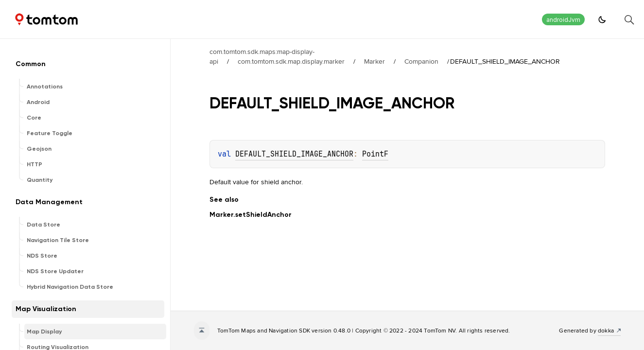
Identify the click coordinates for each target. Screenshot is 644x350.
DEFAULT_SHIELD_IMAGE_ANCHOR (294, 154)
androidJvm (563, 20)
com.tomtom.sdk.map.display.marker (291, 61)
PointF (375, 154)
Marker (374, 61)
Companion (421, 61)
